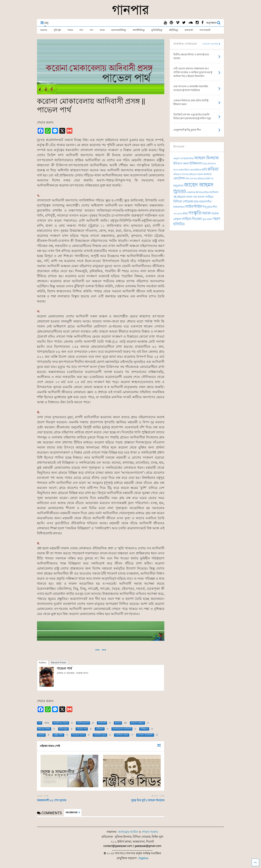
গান (81, 30)
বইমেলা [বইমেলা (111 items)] (181, 197)
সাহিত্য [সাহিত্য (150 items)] (187, 219)
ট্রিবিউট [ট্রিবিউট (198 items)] (180, 192)
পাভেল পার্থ (64, 668)
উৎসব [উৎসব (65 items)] (176, 170)
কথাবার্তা (189, 30)
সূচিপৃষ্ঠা (57, 30)
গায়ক (70, 30)
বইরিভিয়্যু (174, 30)
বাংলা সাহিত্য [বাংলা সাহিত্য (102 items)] (206, 197)
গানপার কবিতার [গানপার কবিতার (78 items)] (197, 179)
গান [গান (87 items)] (187, 179)
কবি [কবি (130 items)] (204, 169)
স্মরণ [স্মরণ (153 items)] (217, 219)
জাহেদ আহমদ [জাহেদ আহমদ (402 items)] (199, 185)
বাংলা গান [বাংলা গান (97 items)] (192, 197)
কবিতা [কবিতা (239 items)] (213, 169)
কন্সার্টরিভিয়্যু (139, 30)
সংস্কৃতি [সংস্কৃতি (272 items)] (195, 213)
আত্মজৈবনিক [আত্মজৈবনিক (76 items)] (187, 158)
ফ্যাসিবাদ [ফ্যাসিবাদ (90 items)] (214, 192)
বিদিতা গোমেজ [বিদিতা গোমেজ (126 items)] (183, 201)
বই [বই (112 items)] (175, 197)
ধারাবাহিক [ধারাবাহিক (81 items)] (204, 192)
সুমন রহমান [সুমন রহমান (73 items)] (207, 219)
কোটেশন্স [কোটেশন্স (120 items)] (179, 178)
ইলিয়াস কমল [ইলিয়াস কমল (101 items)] (181, 164)
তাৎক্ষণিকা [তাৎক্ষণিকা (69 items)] (191, 192)
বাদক (102, 30)
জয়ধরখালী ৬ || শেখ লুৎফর (52, 800)
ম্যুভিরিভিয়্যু (157, 30)
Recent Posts (59, 662)
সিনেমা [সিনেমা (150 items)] (197, 219)
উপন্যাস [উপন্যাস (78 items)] (212, 164)
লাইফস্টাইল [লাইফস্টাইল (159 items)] (194, 207)
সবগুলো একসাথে (211, 44)
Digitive (143, 858)
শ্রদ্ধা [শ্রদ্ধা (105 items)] (185, 213)
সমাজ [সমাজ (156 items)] (206, 213)
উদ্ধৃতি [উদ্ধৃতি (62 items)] (205, 164)
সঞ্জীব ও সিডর (115, 782)
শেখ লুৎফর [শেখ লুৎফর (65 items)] (178, 214)
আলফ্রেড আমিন (128, 832)
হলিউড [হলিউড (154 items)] (179, 224)
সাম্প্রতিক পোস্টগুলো (185, 44)
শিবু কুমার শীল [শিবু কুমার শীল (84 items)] (210, 207)
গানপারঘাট (205, 30)
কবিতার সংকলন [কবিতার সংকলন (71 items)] (196, 174)
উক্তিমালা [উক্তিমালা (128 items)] (196, 163)
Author (43, 662)
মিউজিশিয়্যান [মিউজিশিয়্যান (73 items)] (179, 207)
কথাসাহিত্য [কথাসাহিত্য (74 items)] (184, 170)
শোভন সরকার (150, 832)
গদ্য (91, 30)
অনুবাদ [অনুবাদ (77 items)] (177, 158)
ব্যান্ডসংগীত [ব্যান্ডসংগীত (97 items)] (205, 202)
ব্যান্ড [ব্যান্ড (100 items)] (196, 202)
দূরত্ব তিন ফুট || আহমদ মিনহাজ (148, 800)
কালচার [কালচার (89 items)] (208, 174)
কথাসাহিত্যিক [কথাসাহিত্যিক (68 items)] (196, 170)
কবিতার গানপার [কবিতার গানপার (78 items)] (181, 174)
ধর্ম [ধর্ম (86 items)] (197, 192)
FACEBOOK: (73, 812)
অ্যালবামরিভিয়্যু (119, 30)
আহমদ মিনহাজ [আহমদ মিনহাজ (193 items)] (207, 158)
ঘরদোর (44, 30)
